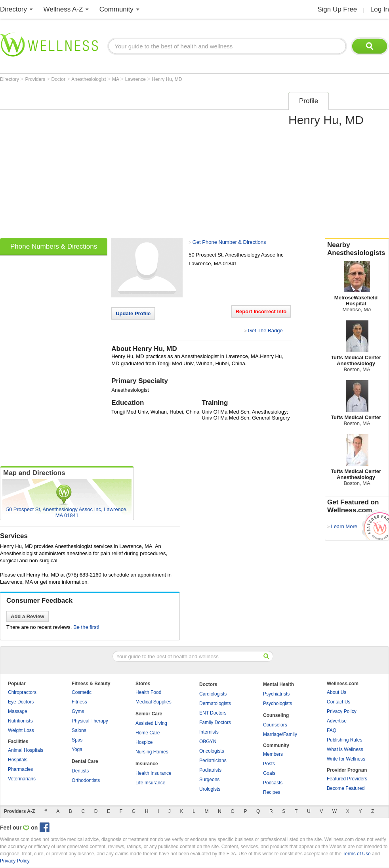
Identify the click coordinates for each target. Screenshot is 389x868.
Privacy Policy (342, 711)
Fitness (79, 702)
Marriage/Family (280, 734)
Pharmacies (20, 769)
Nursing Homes (152, 752)
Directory (13, 9)
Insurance (147, 764)
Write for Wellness (346, 759)
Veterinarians (22, 779)
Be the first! (86, 627)
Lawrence (136, 79)
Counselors (275, 725)
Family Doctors (215, 722)
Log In (380, 9)
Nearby (357, 249)
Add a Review (28, 616)
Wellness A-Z (63, 9)
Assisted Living (151, 723)
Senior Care (149, 714)
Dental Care (85, 761)
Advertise (337, 721)
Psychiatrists (276, 694)
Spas (77, 740)
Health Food (148, 692)
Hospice (144, 742)
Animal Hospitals (26, 750)
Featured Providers (347, 779)
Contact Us (338, 702)
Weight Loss (21, 730)
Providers (36, 79)
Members (273, 754)
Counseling (276, 715)
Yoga (77, 749)
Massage (18, 711)
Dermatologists (215, 703)
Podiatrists (210, 770)
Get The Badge (265, 331)
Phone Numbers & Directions (54, 246)
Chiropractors (22, 692)
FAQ (332, 730)
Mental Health (278, 684)
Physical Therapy (90, 721)
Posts (269, 764)
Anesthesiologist (89, 79)
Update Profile (133, 313)
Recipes (272, 792)
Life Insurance (150, 783)
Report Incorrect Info (261, 311)
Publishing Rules (344, 740)
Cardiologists (213, 694)
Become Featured (346, 788)
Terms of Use (357, 854)
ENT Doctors (213, 713)
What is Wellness (345, 749)
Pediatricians (213, 761)
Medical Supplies (154, 702)
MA (116, 79)
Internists (209, 732)
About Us (337, 692)
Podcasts (273, 783)
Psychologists (277, 703)
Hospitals (18, 760)
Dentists (80, 771)
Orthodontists (86, 780)
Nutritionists (20, 721)
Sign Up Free (337, 9)
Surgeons (209, 780)
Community (116, 9)
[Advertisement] (74, 162)
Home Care (148, 733)
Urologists (210, 789)
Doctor (59, 79)
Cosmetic (82, 692)
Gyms (78, 711)
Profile (309, 101)
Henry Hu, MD (167, 79)
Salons (79, 730)
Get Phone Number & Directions (229, 242)
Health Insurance (154, 773)
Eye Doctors (21, 702)
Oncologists (212, 751)
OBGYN (208, 742)
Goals (269, 773)
